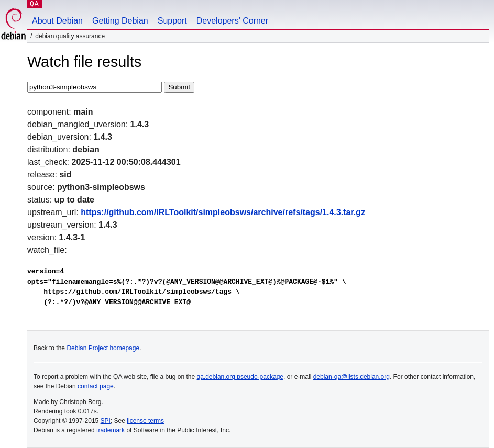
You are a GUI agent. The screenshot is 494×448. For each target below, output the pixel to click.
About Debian (57, 21)
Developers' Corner (232, 21)
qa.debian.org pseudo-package (240, 377)
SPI (106, 421)
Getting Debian (120, 21)
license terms (145, 421)
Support (172, 21)
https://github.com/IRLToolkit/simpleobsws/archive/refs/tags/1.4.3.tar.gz (223, 212)
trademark (111, 430)
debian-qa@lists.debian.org (352, 377)
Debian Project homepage (103, 348)
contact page (96, 386)
